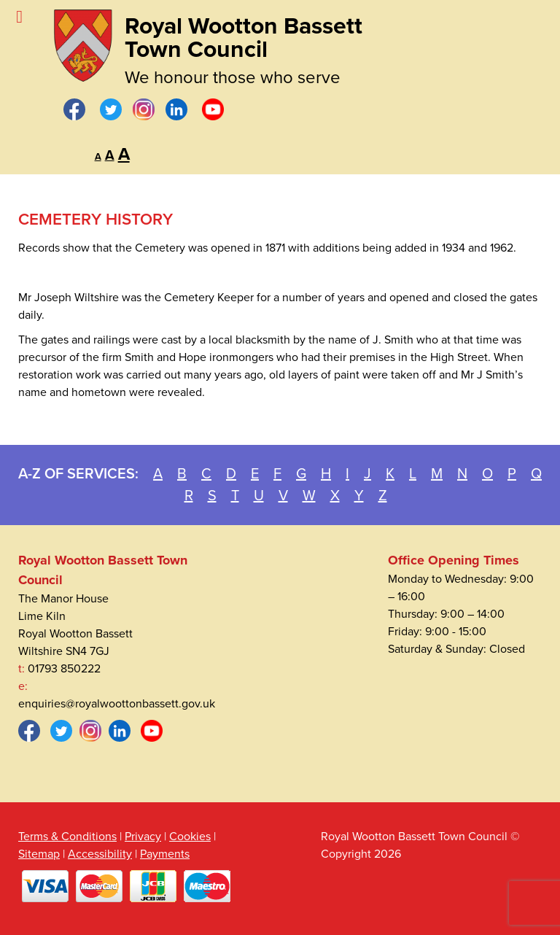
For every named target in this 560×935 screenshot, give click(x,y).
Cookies (190, 837)
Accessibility (100, 854)
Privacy (143, 837)
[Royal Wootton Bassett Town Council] (83, 42)
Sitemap (39, 854)
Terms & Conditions (67, 837)
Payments (165, 854)
